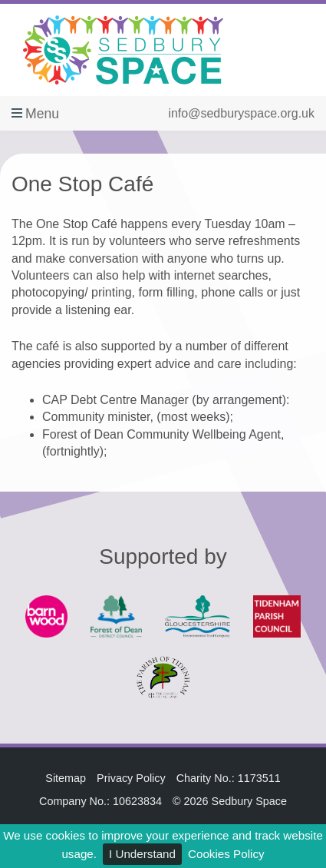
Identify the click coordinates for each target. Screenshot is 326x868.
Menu (42, 114)
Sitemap (66, 778)
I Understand (142, 854)
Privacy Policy (131, 778)
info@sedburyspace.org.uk (241, 113)
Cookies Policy (226, 854)
